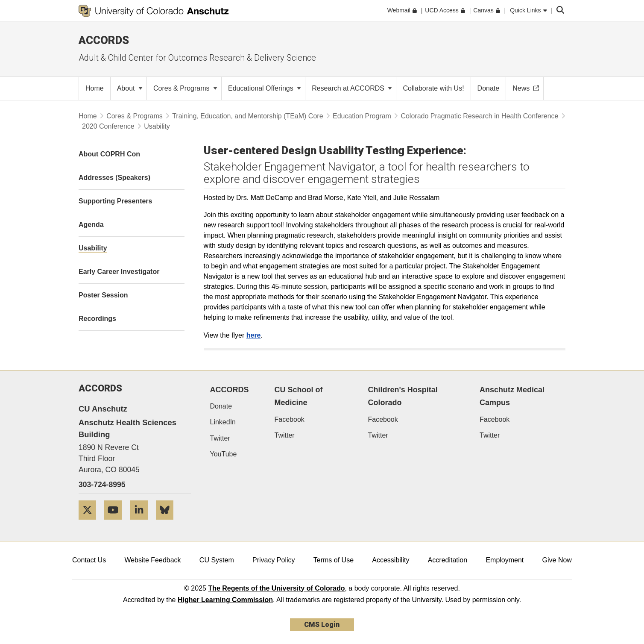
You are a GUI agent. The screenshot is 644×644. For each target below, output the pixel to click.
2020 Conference (108, 126)
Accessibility (391, 560)
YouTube (224, 454)
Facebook (290, 419)
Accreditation (448, 560)
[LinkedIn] (142, 523)
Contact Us (89, 560)
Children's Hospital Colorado (402, 396)
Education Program (362, 116)
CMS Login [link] (322, 625)
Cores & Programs (185, 88)
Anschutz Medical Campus (512, 396)
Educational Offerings (265, 88)
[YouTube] (116, 523)
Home (88, 116)
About (130, 88)
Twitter (220, 438)
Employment (505, 560)
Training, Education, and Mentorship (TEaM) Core (247, 116)
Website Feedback (152, 560)
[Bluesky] (168, 523)
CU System (217, 560)
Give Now (557, 560)
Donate (221, 406)
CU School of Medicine (299, 396)
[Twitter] (91, 523)
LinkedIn (223, 422)
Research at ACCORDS (352, 88)
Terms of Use (334, 560)
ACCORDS (230, 390)
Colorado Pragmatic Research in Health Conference (479, 116)
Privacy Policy (274, 560)
